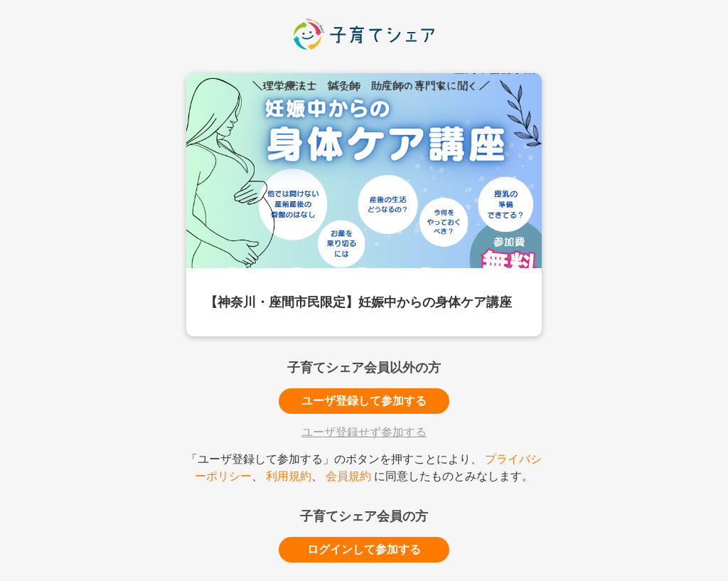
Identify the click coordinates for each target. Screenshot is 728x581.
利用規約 (289, 476)
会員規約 (348, 476)
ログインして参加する (364, 549)
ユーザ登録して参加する (364, 401)
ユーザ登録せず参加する (364, 432)
